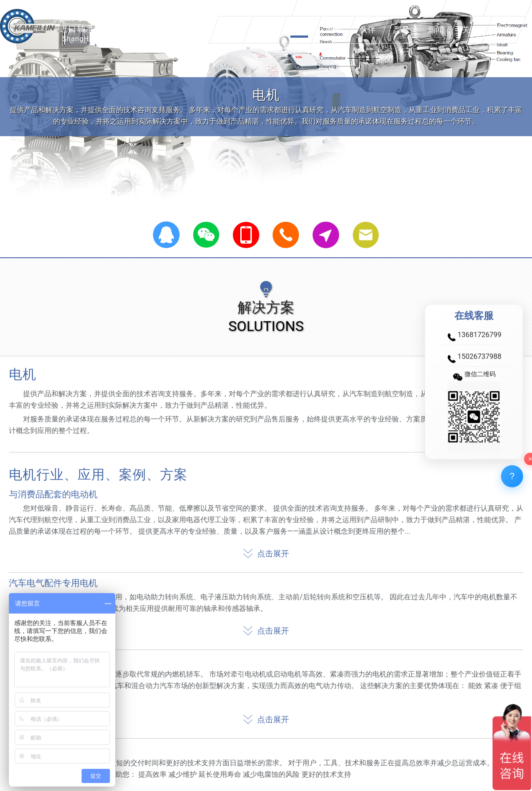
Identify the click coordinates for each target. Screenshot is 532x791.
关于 (470, 30)
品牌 (231, 30)
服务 (333, 30)
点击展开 (266, 552)
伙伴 (368, 30)
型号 (402, 30)
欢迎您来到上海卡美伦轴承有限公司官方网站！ (369, 8)
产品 (265, 30)
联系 (504, 30)
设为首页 (465, 8)
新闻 (436, 30)
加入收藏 (508, 8)
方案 (299, 30)
